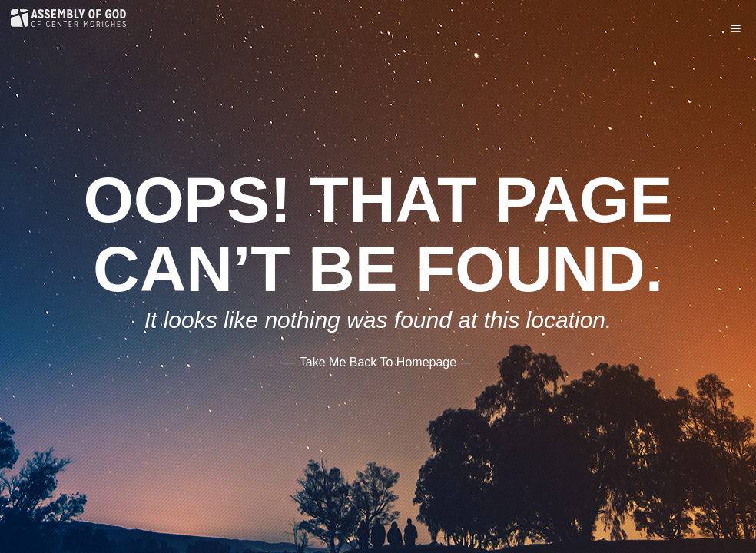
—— (378, 361)
